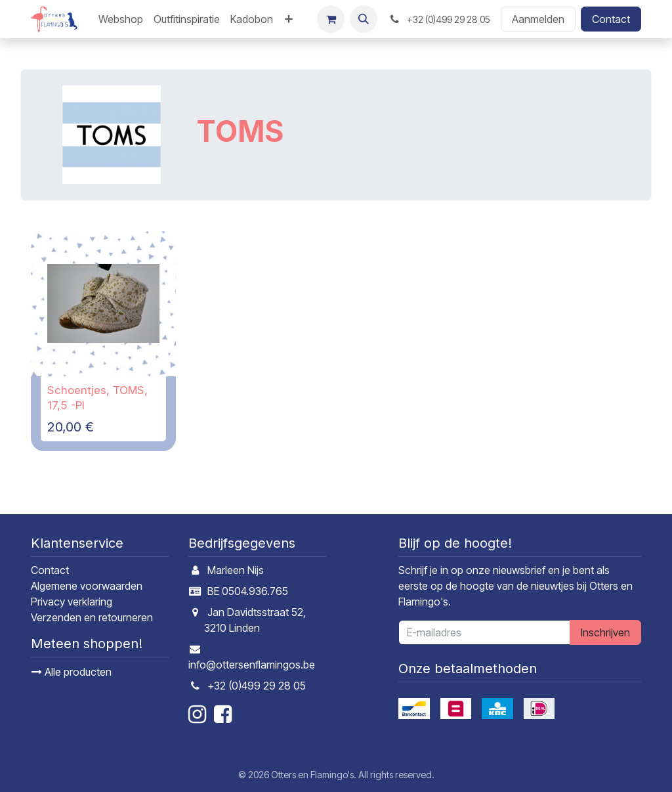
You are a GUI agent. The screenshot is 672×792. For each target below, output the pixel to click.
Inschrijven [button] (605, 632)
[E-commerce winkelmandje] (331, 19)
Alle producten (72, 672)
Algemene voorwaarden (87, 586)
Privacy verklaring (72, 602)
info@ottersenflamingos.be (252, 665)
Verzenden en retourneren (92, 617)
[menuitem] (121, 19)
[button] (364, 19)
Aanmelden (538, 19)
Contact (611, 19)
